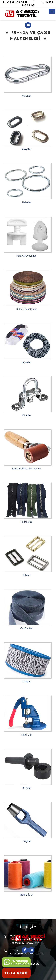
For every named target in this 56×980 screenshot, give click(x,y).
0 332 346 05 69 (15, 3)
